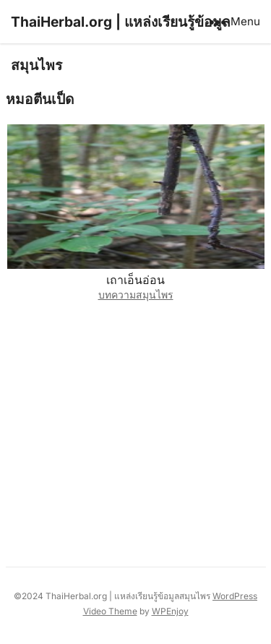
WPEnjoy (170, 611)
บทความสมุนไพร (136, 295)
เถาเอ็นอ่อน (135, 280)
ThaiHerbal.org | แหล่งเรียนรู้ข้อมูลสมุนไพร (121, 43)
